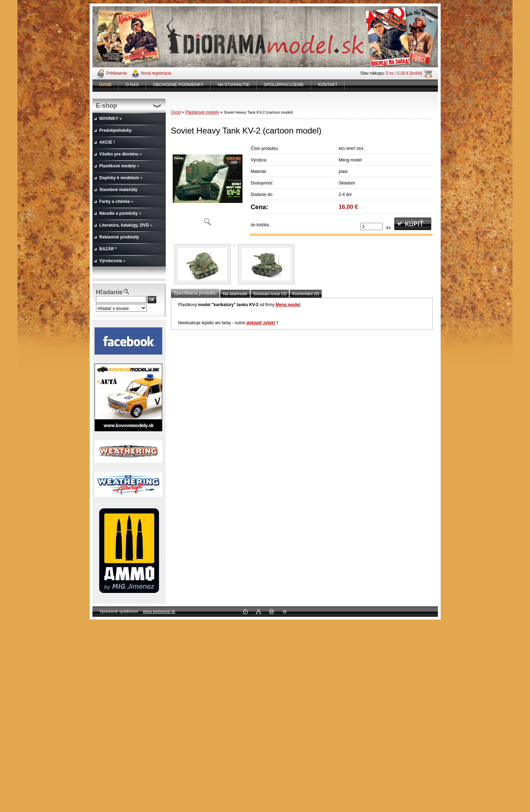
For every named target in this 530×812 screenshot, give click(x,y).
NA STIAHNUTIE (234, 85)
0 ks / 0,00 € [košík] (404, 73)
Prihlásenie (117, 73)
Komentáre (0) (306, 294)
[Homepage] (106, 85)
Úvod (176, 112)
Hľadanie (109, 292)
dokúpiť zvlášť (261, 323)
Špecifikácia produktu (195, 293)
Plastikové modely (202, 112)
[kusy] (372, 226)
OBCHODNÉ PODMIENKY (178, 85)
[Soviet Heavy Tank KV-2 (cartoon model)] (208, 186)
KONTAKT (328, 85)
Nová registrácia (156, 73)
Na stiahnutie (235, 294)
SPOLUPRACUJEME (284, 85)
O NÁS (132, 85)
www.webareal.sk (159, 612)
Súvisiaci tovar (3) (270, 294)
